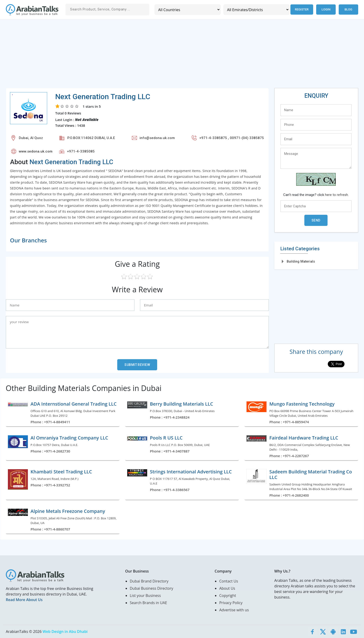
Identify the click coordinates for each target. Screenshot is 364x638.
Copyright (227, 596)
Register (302, 9)
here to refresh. (337, 195)
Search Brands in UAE (148, 603)
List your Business (145, 596)
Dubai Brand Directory (149, 581)
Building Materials (301, 261)
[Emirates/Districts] (256, 10)
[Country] (187, 10)
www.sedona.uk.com (36, 151)
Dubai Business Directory (151, 588)
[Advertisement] (145, 55)
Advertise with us (234, 610)
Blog (348, 9)
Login (326, 9)
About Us (227, 588)
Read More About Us (24, 600)
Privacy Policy (231, 603)
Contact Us (229, 581)
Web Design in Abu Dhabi (65, 631)
